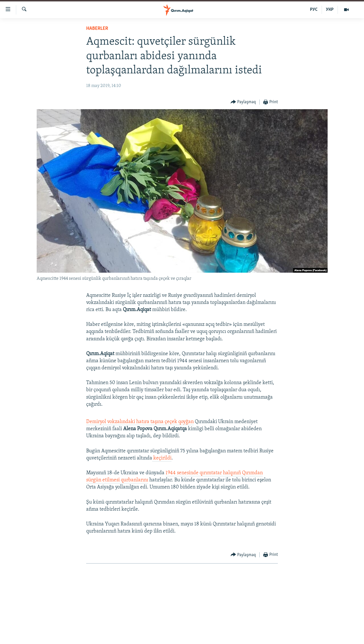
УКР (330, 10)
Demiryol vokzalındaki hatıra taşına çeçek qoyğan (140, 422)
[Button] (243, 102)
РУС (314, 10)
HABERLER (97, 29)
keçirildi (162, 458)
